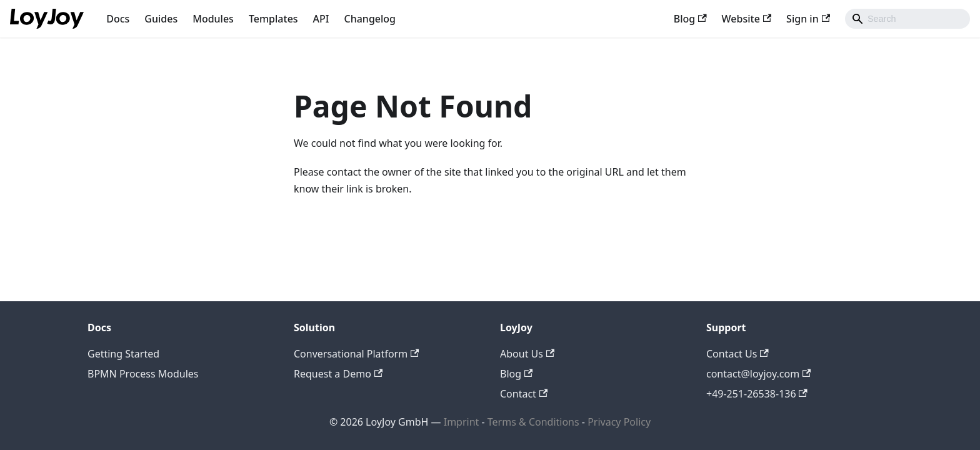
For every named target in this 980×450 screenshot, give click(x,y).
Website (747, 19)
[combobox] (907, 19)
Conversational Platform (356, 354)
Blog (690, 19)
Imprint (462, 422)
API (321, 19)
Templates (273, 19)
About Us (527, 354)
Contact (524, 394)
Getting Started (123, 354)
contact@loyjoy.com (758, 374)
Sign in (808, 19)
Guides (161, 19)
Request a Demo (338, 374)
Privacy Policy (619, 422)
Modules (213, 19)
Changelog (370, 19)
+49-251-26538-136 (757, 394)
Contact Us (737, 354)
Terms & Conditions (535, 422)
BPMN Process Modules (143, 374)
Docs (118, 19)
